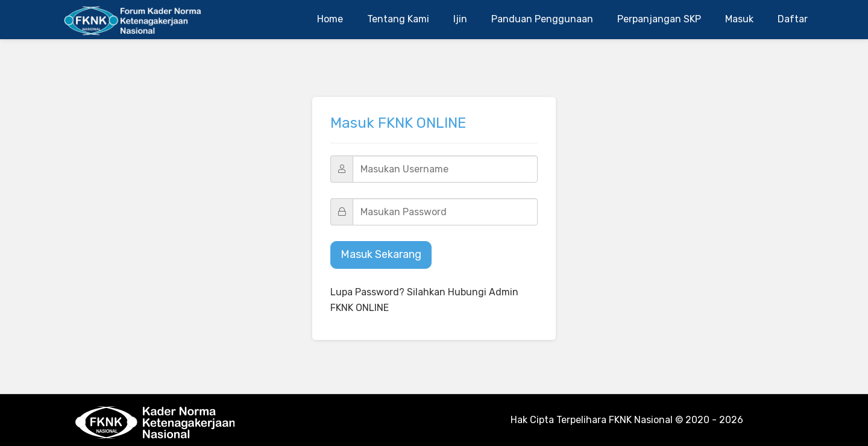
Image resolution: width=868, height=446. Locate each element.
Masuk (739, 19)
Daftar (793, 19)
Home (330, 19)
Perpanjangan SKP (659, 19)
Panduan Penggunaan (542, 19)
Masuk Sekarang (381, 254)
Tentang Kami (398, 19)
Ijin (460, 19)
